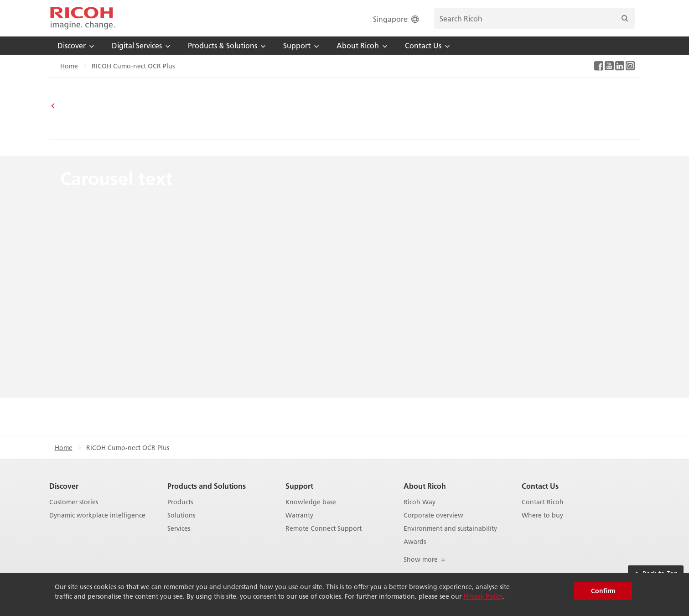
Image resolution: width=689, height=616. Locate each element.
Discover (64, 486)
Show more (425, 559)
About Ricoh (425, 486)
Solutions (181, 515)
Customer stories (74, 502)
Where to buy (542, 515)
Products (180, 502)
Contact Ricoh (543, 502)
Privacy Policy (483, 596)
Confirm (603, 591)
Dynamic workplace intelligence (97, 515)
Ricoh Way (420, 502)
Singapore (397, 19)
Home (69, 66)
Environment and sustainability (450, 529)
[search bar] (534, 18)
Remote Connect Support (324, 529)
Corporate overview (433, 515)
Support (299, 486)
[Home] (83, 18)
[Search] (625, 18)
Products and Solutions (207, 486)
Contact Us (540, 486)
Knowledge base (311, 502)
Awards (415, 542)
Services (179, 529)
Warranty (299, 515)
